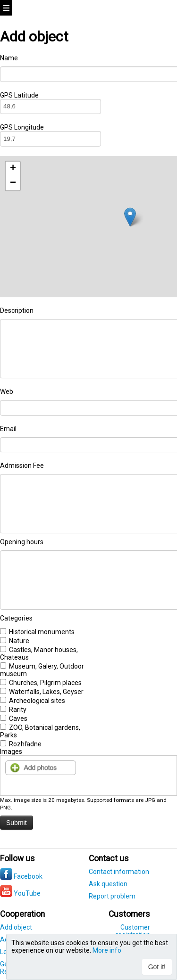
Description (17, 310)
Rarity (13, 710)
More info (107, 950)
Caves (14, 719)
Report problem (112, 896)
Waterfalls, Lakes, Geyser (42, 692)
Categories (16, 618)
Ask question (108, 884)
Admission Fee (22, 465)
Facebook (21, 876)
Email (8, 429)
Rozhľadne (21, 744)
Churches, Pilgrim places (41, 683)
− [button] (13, 183)
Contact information (119, 872)
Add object (16, 927)
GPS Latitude (19, 95)
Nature (15, 641)
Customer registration (133, 931)
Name (9, 58)
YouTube (20, 893)
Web (7, 392)
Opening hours (22, 542)
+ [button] (13, 169)
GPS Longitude (22, 127)
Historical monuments (37, 632)
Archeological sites (33, 701)
